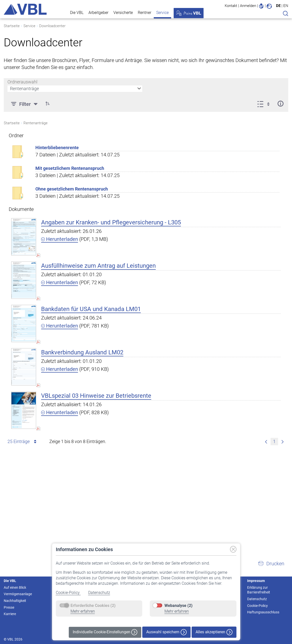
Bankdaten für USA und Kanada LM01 (91, 309)
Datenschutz (99, 593)
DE (278, 6)
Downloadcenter (52, 26)
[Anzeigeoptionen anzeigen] (265, 104)
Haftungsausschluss (263, 612)
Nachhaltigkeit (15, 601)
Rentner (145, 13)
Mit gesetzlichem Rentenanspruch (70, 168)
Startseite (12, 26)
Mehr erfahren (83, 611)
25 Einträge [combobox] (23, 442)
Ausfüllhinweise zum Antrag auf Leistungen (98, 266)
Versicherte (123, 13)
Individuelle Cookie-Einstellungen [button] (105, 632)
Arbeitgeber (98, 13)
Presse (9, 607)
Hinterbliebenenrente (57, 148)
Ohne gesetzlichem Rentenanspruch (72, 189)
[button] (271, 564)
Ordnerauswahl (22, 82)
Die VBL (77, 13)
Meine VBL (189, 13)
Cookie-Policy (68, 593)
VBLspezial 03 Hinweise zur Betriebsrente (96, 396)
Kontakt (231, 6)
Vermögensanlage (18, 594)
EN (286, 6)
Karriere (10, 614)
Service (162, 13)
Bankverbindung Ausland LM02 (82, 352)
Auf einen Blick (15, 587)
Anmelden (248, 6)
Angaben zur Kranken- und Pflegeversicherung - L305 (111, 222)
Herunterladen (60, 239)
